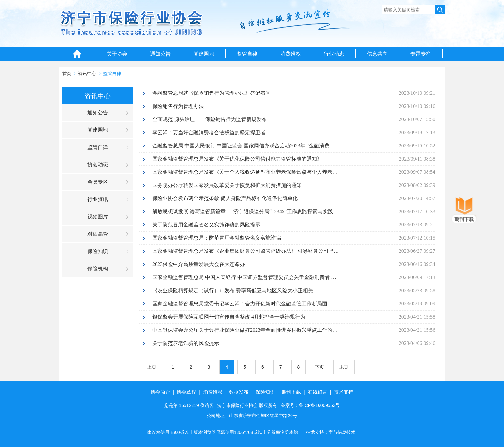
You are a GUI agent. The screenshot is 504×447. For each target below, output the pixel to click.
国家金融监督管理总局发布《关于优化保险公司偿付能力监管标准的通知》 (237, 159)
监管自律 (247, 54)
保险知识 (98, 251)
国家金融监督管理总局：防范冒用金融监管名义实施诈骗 (217, 238)
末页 (344, 367)
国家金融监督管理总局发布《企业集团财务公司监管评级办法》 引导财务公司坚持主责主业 (246, 251)
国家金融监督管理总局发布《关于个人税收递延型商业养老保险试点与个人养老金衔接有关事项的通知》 (246, 172)
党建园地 (204, 54)
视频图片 (98, 217)
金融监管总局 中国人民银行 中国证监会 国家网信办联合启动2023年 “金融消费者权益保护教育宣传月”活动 (246, 146)
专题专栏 (421, 54)
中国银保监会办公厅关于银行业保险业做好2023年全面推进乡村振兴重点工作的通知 (246, 330)
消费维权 (291, 54)
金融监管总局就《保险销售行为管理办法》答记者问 (212, 93)
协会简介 (160, 392)
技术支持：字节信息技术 (331, 432)
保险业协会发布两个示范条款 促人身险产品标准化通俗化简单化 (225, 198)
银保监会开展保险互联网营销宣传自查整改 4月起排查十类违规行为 (229, 317)
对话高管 (98, 234)
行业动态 (334, 54)
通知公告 (160, 54)
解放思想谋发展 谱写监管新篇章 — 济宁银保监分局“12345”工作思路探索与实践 (243, 211)
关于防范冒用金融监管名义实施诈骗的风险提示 (206, 225)
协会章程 (186, 392)
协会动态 (98, 165)
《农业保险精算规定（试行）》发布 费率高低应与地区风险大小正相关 (233, 290)
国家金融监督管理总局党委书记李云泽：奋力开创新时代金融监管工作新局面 (240, 304)
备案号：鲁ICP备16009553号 (310, 405)
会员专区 (98, 182)
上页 (152, 367)
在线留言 (318, 392)
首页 (67, 74)
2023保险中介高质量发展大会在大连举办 (199, 264)
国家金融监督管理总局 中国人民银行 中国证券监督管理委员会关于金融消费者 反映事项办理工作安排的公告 (246, 277)
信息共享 (377, 54)
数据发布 (239, 392)
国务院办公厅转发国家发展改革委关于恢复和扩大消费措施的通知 (227, 185)
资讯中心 (87, 74)
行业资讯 (98, 199)
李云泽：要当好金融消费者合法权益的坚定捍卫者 (209, 132)
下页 (319, 367)
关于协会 (117, 54)
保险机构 (98, 269)
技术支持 (344, 392)
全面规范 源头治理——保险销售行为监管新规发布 (210, 119)
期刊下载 (291, 392)
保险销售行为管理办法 (178, 106)
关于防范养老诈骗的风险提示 (186, 343)
